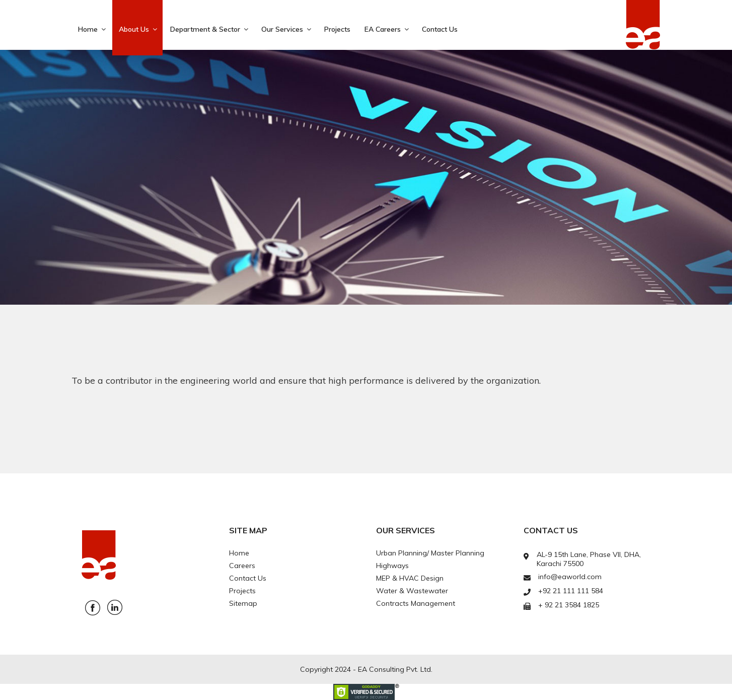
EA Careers (387, 29)
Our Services (287, 29)
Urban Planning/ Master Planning (430, 553)
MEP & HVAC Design (410, 578)
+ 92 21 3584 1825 (569, 605)
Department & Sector (210, 29)
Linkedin (115, 607)
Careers (242, 566)
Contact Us (440, 29)
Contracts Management (416, 603)
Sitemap (243, 603)
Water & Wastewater (412, 591)
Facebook (93, 608)
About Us (139, 29)
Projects (337, 29)
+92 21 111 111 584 (571, 591)
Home (93, 29)
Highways (392, 566)
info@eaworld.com (570, 577)
